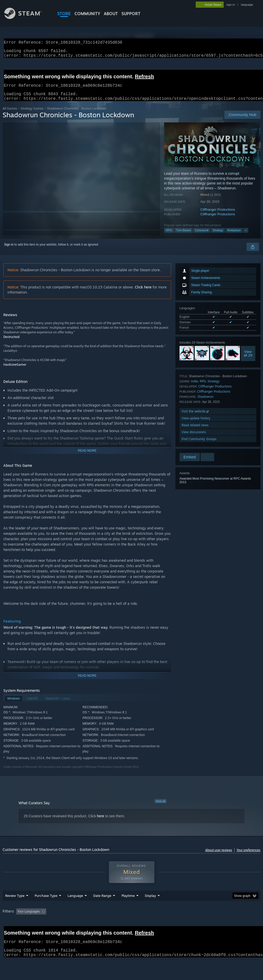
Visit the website (196, 417)
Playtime (128, 909)
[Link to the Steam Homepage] (27, 18)
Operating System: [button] (200, 925)
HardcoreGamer (15, 371)
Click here (143, 293)
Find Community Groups (199, 445)
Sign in (9, 251)
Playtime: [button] (120, 925)
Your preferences (248, 856)
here (101, 822)
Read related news (195, 431)
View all (161, 807)
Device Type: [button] (13, 932)
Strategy (218, 236)
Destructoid (11, 343)
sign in (231, 5)
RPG (169, 236)
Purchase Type (46, 909)
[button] (20, 925)
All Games (10, 115)
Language (75, 909)
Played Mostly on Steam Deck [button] (157, 925)
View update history (196, 424)
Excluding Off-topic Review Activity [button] (80, 925)
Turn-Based (184, 236)
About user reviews (219, 856)
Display (150, 909)
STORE (64, 14)
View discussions (194, 438)
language (247, 5)
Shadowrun (205, 403)
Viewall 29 (248, 360)
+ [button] (246, 236)
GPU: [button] (244, 925)
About (111, 14)
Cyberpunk (202, 236)
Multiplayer (234, 236)
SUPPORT (131, 14)
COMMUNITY (87, 14)
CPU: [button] (226, 925)
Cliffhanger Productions (218, 216)
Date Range (102, 909)
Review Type (15, 909)
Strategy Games (32, 115)
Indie (195, 387)
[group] (131, 928)
